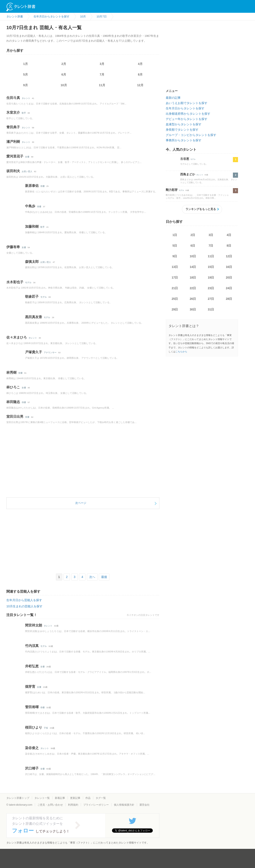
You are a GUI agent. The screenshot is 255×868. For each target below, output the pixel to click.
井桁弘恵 (32, 666)
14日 (193, 267)
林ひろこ (13, 387)
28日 (229, 299)
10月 (64, 85)
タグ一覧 (101, 798)
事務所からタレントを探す (184, 140)
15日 (211, 267)
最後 (104, 577)
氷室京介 (13, 112)
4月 (140, 64)
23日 (211, 288)
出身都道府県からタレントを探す (188, 114)
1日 (175, 235)
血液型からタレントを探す (184, 124)
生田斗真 (13, 98)
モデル (28, 282)
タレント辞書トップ (18, 798)
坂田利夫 (13, 171)
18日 (193, 277)
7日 (211, 246)
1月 (25, 64)
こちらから (181, 352)
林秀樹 (11, 373)
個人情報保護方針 (124, 805)
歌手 (24, 113)
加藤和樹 (32, 227)
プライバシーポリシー (96, 805)
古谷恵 (185, 159)
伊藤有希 (13, 247)
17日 (175, 277)
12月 (140, 85)
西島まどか (188, 174)
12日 (229, 256)
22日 (193, 288)
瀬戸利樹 (13, 142)
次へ (92, 577)
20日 (229, 277)
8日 (229, 246)
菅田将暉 (32, 707)
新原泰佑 (32, 186)
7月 (102, 74)
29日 (175, 309)
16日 (229, 267)
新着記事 (60, 798)
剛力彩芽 (172, 190)
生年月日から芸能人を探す (24, 600)
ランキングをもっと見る (201, 209)
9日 (175, 256)
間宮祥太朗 (34, 625)
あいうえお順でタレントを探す (187, 103)
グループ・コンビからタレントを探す (191, 135)
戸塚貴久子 (34, 352)
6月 (64, 74)
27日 (211, 299)
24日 (229, 288)
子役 (46, 728)
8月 (140, 74)
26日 (193, 299)
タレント (26, 98)
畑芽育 (30, 687)
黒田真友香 (34, 317)
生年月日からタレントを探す (185, 108)
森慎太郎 (32, 262)
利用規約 (73, 805)
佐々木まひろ (17, 337)
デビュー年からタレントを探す (187, 119)
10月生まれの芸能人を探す (24, 606)
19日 (211, 277)
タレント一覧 (42, 798)
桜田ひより (34, 727)
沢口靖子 (32, 768)
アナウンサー (50, 352)
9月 (25, 85)
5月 (25, 74)
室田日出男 (15, 417)
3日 (211, 235)
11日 (211, 256)
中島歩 (30, 206)
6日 (193, 246)
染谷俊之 (32, 748)
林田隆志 (13, 402)
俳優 (42, 186)
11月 (102, 85)
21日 (175, 288)
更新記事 (75, 798)
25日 (175, 299)
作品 (88, 798)
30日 (193, 309)
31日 (211, 309)
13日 (175, 267)
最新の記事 (173, 98)
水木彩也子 (15, 282)
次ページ (81, 503)
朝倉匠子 (32, 297)
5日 (175, 246)
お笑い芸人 (27, 171)
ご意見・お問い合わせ (50, 805)
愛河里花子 (15, 156)
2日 (193, 235)
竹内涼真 (32, 646)
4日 (229, 235)
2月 (64, 64)
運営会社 (144, 805)
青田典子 (13, 127)
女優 (27, 157)
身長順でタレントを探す (182, 130)
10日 (193, 256)
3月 (102, 64)
